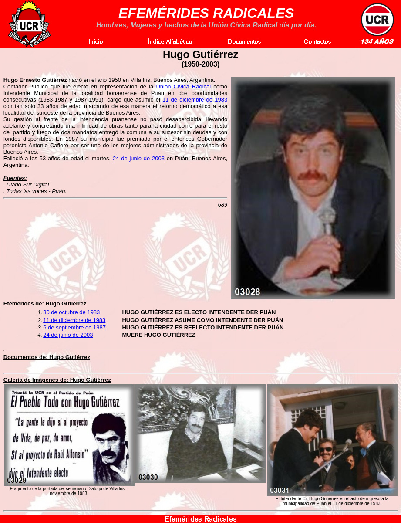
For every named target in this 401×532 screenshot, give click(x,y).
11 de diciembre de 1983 (195, 100)
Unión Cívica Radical (183, 86)
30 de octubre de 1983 (71, 312)
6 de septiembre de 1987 (74, 327)
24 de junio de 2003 (139, 158)
